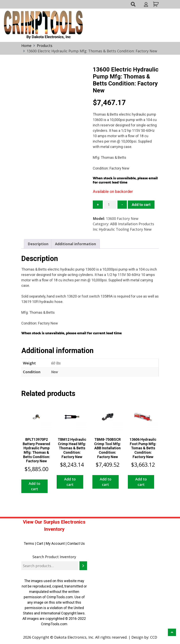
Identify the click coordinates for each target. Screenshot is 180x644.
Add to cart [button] (34, 486)
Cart (40, 543)
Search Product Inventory (54, 557)
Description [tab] (38, 244)
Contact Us (76, 543)
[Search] (83, 566)
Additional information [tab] (75, 244)
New (55, 372)
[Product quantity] (110, 205)
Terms (29, 543)
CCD (154, 637)
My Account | (57, 543)
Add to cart (141, 205)
